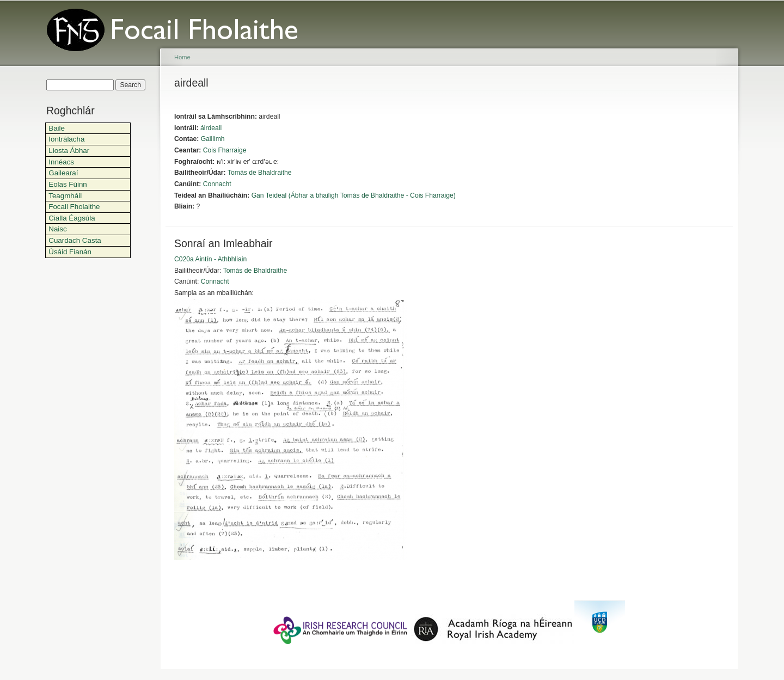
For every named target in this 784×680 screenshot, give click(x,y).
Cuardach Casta (75, 240)
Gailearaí (63, 173)
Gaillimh (213, 139)
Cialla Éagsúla (72, 218)
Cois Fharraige (225, 150)
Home (182, 57)
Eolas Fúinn (68, 184)
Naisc (57, 229)
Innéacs (61, 162)
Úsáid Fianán (70, 252)
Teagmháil (65, 196)
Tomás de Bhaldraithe (260, 173)
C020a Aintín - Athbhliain (210, 259)
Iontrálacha (66, 139)
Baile (57, 128)
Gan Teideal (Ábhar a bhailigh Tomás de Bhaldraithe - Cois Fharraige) (354, 195)
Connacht (217, 184)
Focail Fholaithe (74, 207)
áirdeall (211, 128)
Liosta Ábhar (69, 151)
